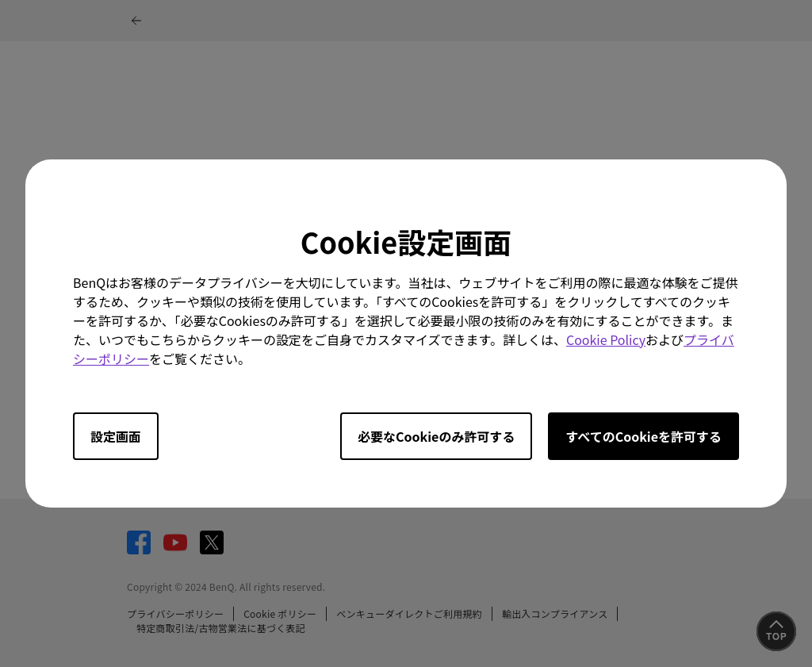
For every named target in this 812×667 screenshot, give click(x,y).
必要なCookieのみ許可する (436, 436)
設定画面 (116, 436)
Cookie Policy (606, 339)
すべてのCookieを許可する (643, 436)
